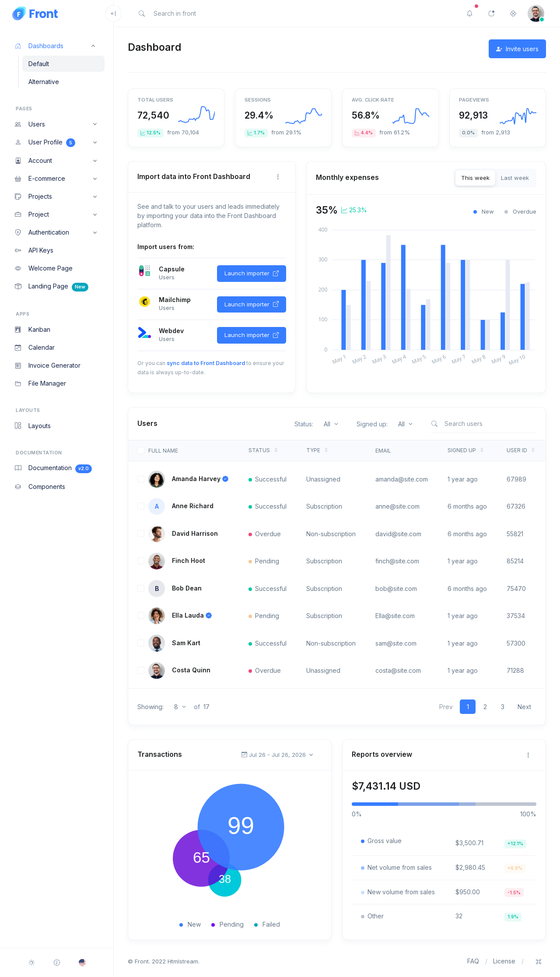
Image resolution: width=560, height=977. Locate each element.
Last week (515, 178)
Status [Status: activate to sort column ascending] (259, 450)
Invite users (517, 49)
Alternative (44, 82)
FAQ (473, 961)
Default (39, 64)
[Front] (53, 14)
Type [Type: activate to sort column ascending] (313, 450)
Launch (252, 274)
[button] (57, 46)
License (504, 961)
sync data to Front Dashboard (206, 363)
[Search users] (483, 423)
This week (475, 178)
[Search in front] (205, 13)
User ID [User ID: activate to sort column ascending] (517, 450)
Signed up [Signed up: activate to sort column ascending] (462, 450)
